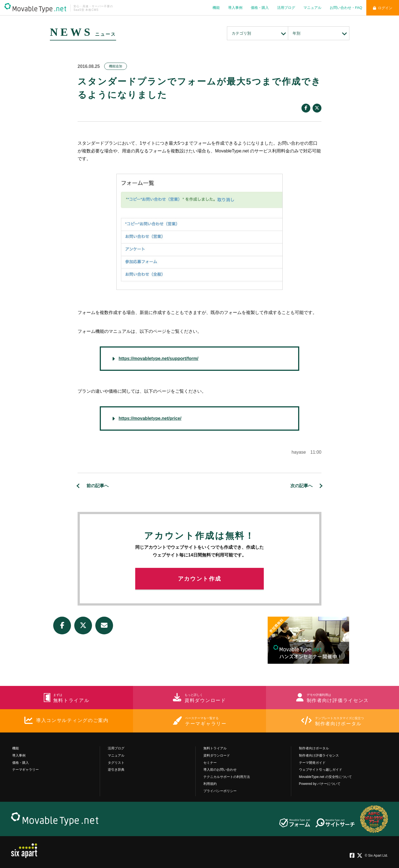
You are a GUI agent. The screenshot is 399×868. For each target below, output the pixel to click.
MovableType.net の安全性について (325, 777)
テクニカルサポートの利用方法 (227, 777)
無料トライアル (215, 748)
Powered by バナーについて (320, 784)
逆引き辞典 (116, 770)
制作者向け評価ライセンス (319, 755)
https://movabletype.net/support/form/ (158, 358)
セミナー (210, 763)
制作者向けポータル (314, 748)
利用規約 (210, 784)
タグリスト (116, 763)
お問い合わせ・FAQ (346, 8)
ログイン (383, 8)
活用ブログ (286, 8)
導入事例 (235, 8)
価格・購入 (260, 8)
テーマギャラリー (25, 770)
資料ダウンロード (217, 755)
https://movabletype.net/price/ (150, 418)
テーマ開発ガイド (312, 763)
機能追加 (116, 66)
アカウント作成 (200, 579)
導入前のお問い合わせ (220, 770)
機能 (216, 8)
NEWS (71, 32)
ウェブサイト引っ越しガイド (321, 770)
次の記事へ (301, 486)
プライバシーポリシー (220, 791)
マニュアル (312, 8)
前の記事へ (98, 486)
